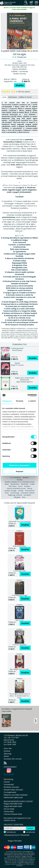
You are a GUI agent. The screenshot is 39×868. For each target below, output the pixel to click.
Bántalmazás (15, 484)
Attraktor (26, 478)
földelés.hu (20, 866)
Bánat (7, 484)
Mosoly (30, 488)
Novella (21, 491)
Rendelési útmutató (11, 787)
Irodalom (27, 486)
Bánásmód (25, 484)
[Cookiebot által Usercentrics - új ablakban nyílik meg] (28, 395)
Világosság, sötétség (15, 495)
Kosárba (20, 85)
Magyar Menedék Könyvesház (8, 4)
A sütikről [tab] (32, 401)
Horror (20, 486)
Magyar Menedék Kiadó (13, 804)
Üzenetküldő (9, 784)
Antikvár (7, 751)
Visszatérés (27, 495)
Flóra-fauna (13, 486)
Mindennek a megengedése (19, 465)
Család (32, 484)
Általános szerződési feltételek (16, 795)
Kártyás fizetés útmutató (13, 790)
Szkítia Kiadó (9, 811)
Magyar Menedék (15, 841)
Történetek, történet (27, 493)
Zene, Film (8, 748)
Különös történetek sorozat (16, 488)
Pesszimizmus (30, 491)
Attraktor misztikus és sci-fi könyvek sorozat (20, 482)
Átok (24, 497)
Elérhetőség (8, 779)
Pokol (7, 493)
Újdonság (7, 754)
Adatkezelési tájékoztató (13, 797)
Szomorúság (15, 493)
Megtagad (19, 471)
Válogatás (17, 497)
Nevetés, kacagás (11, 491)
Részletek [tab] (20, 401)
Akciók (6, 756)
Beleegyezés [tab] (7, 401)
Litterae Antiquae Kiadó (13, 814)
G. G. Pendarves (16, 478)
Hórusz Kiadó (9, 809)
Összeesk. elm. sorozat (13, 759)
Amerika (19, 480)
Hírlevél (7, 782)
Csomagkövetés (10, 792)
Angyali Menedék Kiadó (13, 806)
